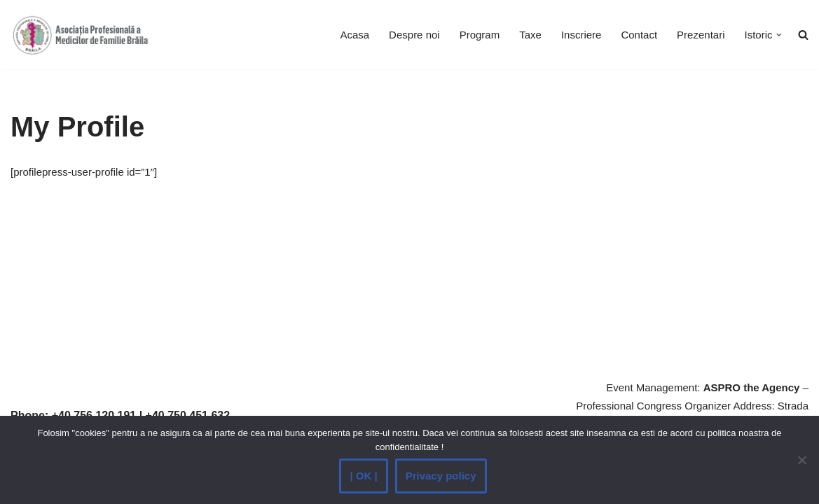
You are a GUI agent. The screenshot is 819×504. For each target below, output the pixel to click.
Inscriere (581, 35)
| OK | (363, 476)
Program (480, 35)
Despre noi (414, 35)
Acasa (355, 35)
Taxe (530, 35)
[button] (779, 35)
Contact (639, 35)
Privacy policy (441, 476)
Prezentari (701, 35)
